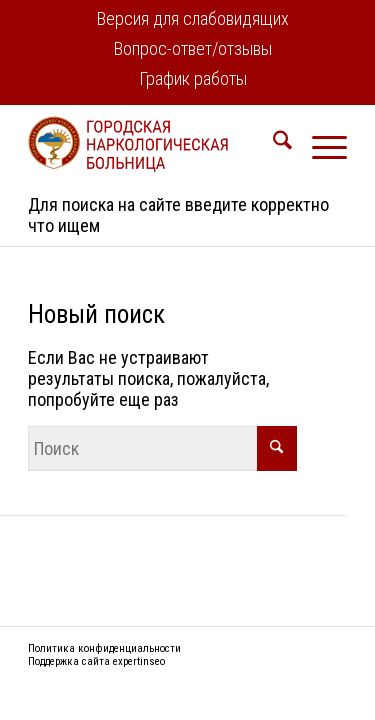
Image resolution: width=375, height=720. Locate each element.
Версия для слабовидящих (193, 18)
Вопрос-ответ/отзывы (193, 48)
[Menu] (319, 144)
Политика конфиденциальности (104, 648)
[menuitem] (193, 20)
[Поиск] (272, 144)
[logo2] (155, 144)
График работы (193, 78)
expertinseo (139, 661)
